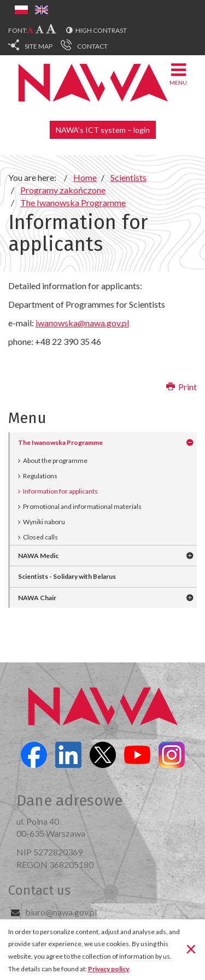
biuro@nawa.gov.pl (61, 912)
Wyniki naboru (44, 522)
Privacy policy (109, 969)
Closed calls (40, 537)
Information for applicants (60, 491)
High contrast (101, 30)
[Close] (191, 949)
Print (181, 387)
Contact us (39, 890)
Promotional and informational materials (82, 506)
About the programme (55, 460)
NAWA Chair (37, 598)
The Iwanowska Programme (60, 442)
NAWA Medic (38, 556)
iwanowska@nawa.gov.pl (82, 323)
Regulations (40, 476)
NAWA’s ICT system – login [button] (103, 130)
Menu (178, 74)
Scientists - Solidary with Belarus (67, 576)
